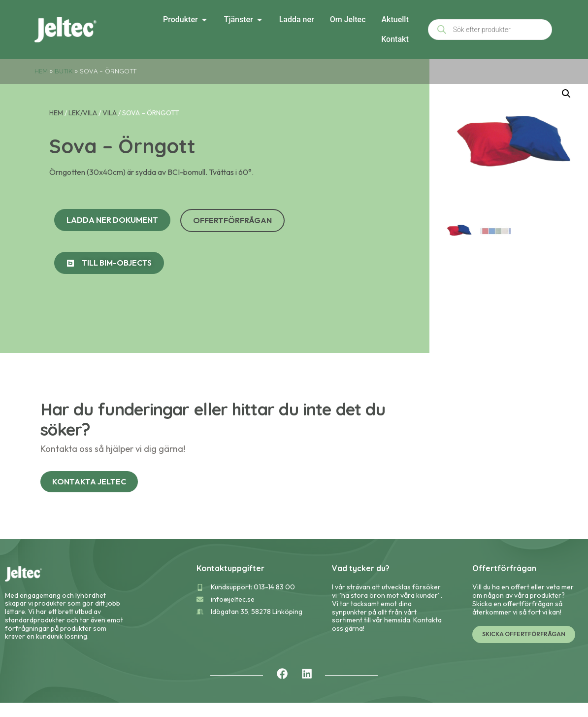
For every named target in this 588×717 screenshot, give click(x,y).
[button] (566, 108)
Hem (41, 71)
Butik (64, 71)
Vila (110, 127)
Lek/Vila (83, 127)
